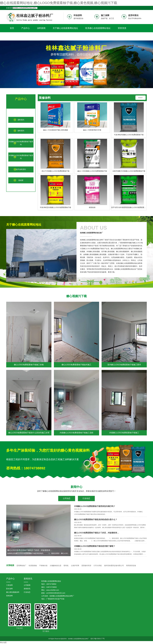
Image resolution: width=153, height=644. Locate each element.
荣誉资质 (122, 28)
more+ (140, 98)
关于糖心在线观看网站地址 (65, 28)
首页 (12, 28)
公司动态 (67, 498)
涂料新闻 (41, 28)
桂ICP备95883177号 (98, 639)
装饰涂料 (9, 596)
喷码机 (66, 566)
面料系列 (21, 131)
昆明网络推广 (21, 566)
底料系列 (21, 120)
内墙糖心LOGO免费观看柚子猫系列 (21, 143)
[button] (150, 64)
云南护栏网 (75, 566)
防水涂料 (9, 589)
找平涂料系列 (21, 169)
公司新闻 (27, 585)
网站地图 (3, 642)
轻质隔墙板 (33, 566)
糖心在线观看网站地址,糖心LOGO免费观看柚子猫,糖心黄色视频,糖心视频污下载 (59, 3)
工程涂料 (9, 585)
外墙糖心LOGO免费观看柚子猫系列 (21, 157)
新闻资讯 (28, 579)
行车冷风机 (98, 566)
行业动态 (86, 498)
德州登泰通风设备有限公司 (114, 566)
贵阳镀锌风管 (86, 566)
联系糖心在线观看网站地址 (98, 28)
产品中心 (26, 28)
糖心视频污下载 (17, 36)
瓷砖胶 (21, 180)
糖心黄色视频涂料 (13, 592)
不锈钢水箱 (43, 566)
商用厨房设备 (131, 566)
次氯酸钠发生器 (56, 566)
